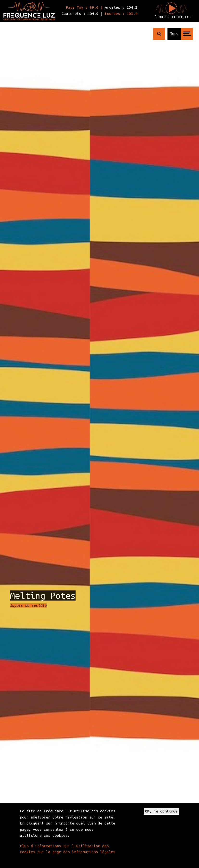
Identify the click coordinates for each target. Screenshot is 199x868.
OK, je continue (161, 811)
